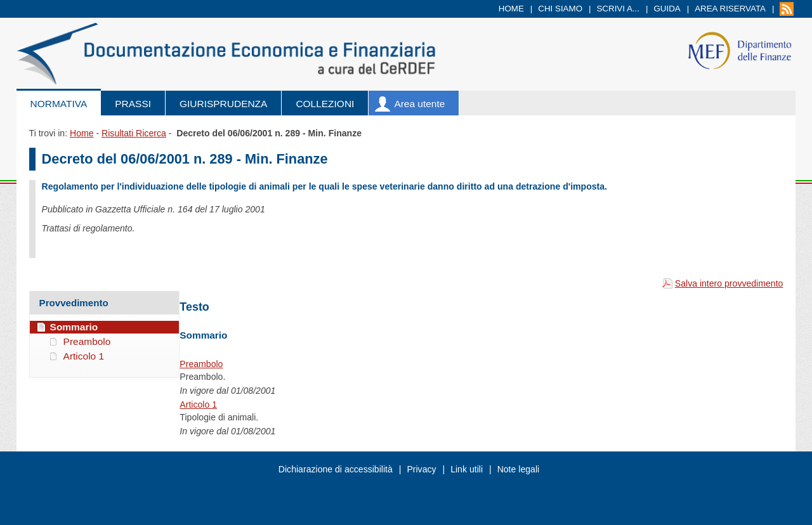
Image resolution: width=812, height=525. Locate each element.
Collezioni (325, 104)
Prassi (133, 104)
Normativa (59, 104)
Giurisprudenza (223, 104)
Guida (667, 9)
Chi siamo (560, 9)
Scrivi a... (618, 9)
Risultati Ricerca (134, 133)
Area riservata (730, 9)
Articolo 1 (198, 405)
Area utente (419, 104)
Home (511, 9)
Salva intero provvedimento (729, 283)
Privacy (421, 469)
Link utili (467, 469)
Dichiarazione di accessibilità (336, 469)
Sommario (74, 327)
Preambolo (201, 364)
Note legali (519, 469)
